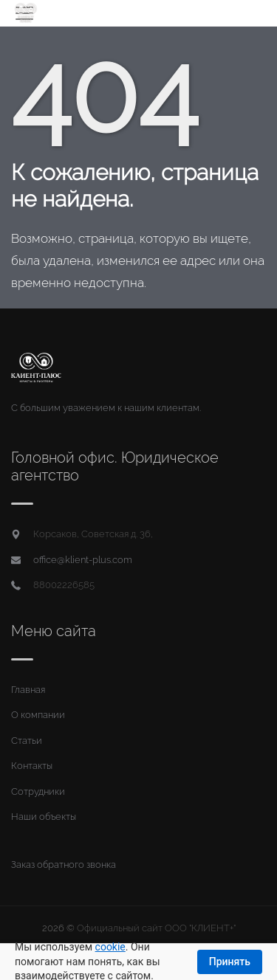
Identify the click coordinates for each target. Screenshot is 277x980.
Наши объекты (44, 817)
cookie (110, 947)
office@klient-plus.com (83, 560)
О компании (38, 715)
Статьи (27, 741)
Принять (230, 962)
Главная (28, 690)
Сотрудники (38, 791)
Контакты (32, 766)
